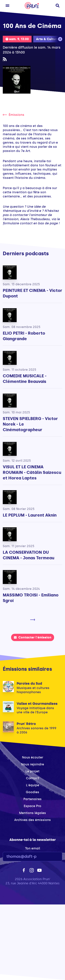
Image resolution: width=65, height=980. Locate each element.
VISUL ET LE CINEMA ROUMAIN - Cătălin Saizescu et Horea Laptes (32, 472)
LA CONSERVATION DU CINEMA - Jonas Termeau (29, 555)
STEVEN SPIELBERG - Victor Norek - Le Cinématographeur (30, 424)
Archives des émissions (32, 820)
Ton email (33, 848)
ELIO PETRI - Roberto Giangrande (24, 336)
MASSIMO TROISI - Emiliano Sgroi (31, 598)
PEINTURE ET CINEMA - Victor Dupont (32, 293)
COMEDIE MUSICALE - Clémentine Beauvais (25, 379)
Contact (33, 778)
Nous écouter (33, 757)
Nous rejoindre (33, 764)
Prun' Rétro (26, 724)
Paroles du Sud (29, 683)
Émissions (14, 115)
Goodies (32, 792)
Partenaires (32, 799)
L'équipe (33, 785)
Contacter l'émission (33, 637)
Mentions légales (32, 813)
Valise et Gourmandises (37, 704)
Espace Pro (32, 806)
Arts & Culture (47, 39)
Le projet (32, 771)
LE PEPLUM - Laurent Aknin (30, 515)
